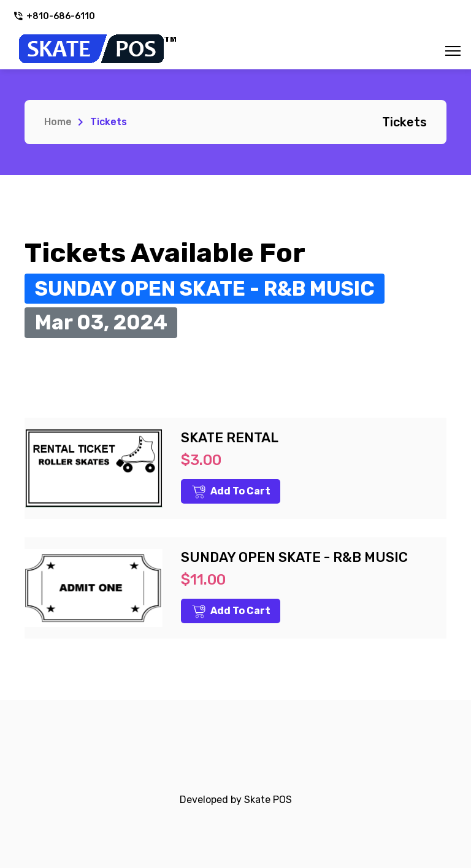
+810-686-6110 (54, 16)
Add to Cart (231, 492)
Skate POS (268, 800)
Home (58, 122)
